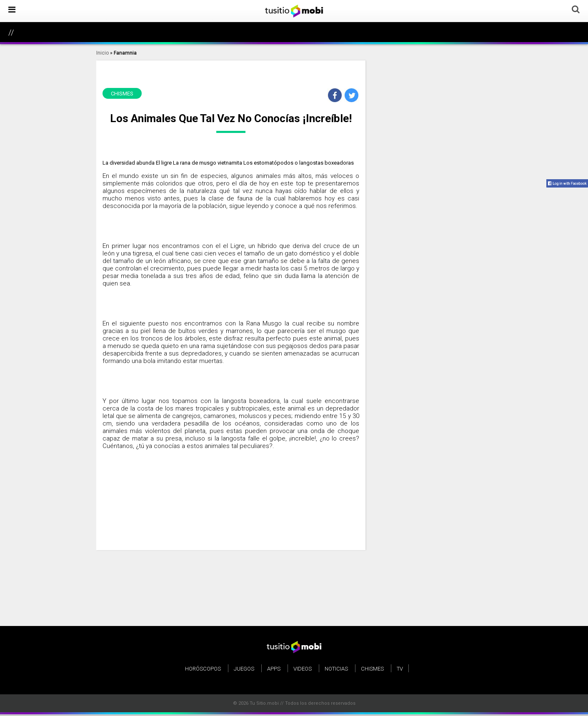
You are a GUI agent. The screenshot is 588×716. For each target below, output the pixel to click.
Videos (303, 669)
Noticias (336, 669)
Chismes (372, 669)
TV (400, 669)
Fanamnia (125, 53)
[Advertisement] (231, 498)
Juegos (244, 669)
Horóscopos (203, 669)
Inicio (103, 53)
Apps (274, 669)
